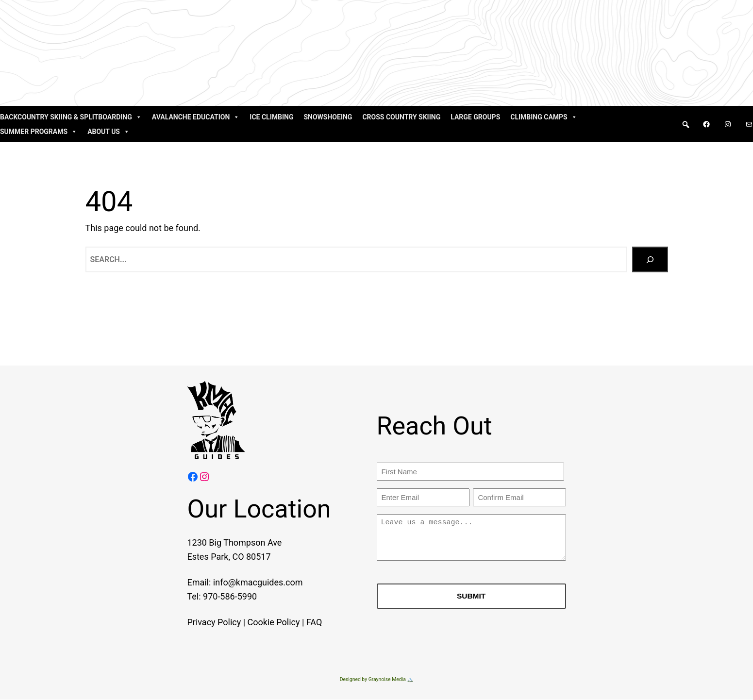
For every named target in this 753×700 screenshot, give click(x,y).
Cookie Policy (262, 622)
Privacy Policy (202, 622)
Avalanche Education (196, 117)
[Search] (650, 259)
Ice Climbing (271, 117)
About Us (109, 132)
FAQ (302, 622)
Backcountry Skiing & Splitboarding (71, 117)
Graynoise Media (387, 680)
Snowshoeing (328, 117)
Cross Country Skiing (401, 117)
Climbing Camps (544, 117)
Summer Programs (39, 132)
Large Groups (475, 117)
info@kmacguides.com (246, 583)
